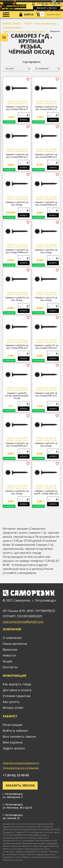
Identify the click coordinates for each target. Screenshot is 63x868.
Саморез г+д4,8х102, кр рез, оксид (17, 492)
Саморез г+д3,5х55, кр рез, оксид (46, 251)
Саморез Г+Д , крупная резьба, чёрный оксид (24, 31)
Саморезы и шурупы (12, 27)
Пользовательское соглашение (21, 768)
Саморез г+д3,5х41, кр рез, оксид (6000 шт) (17, 444)
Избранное (55, 31)
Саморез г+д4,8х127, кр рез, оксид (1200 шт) (46, 347)
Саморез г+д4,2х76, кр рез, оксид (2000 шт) (46, 108)
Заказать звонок (47, 8)
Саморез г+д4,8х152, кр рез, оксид (17, 299)
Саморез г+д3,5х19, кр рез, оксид (46, 299)
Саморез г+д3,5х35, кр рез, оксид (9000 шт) (17, 156)
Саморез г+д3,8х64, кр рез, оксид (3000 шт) (17, 347)
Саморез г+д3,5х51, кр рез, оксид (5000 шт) (46, 156)
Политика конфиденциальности (21, 763)
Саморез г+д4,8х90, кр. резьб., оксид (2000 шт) (46, 492)
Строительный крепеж (45, 23)
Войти (29, 14)
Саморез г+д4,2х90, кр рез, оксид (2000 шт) (46, 394)
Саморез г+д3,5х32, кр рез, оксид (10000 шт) (17, 251)
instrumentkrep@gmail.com (23, 622)
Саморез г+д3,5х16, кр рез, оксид (17, 203)
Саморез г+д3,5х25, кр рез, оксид (46, 444)
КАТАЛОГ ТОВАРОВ (12, 23)
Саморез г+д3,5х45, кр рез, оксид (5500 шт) (46, 203)
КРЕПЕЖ (28, 23)
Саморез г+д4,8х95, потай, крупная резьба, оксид (17, 396)
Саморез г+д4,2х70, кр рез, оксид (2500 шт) (17, 108)
